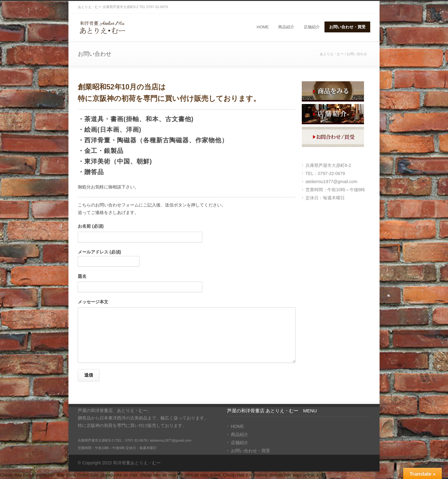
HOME (263, 27)
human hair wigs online (292, 475)
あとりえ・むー (332, 54)
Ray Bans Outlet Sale (78, 475)
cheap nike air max (119, 475)
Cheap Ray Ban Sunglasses (27, 475)
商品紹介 (286, 27)
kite (320, 475)
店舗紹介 (312, 27)
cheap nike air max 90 (161, 475)
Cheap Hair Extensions (245, 475)
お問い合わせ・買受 (347, 27)
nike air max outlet (203, 475)
